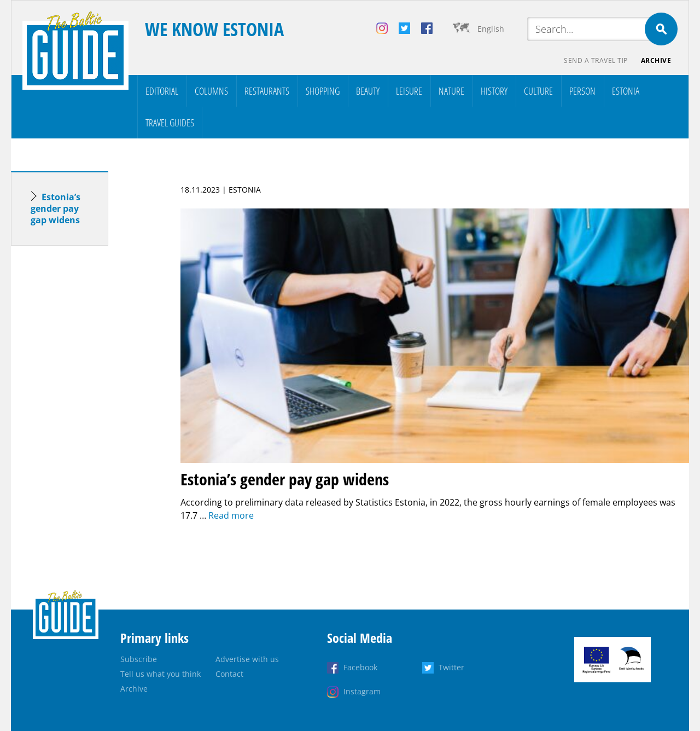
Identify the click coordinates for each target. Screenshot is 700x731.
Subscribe (139, 659)
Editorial (162, 91)
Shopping (323, 91)
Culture (538, 91)
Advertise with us (247, 659)
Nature (451, 91)
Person (582, 91)
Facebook (360, 667)
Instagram (362, 691)
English (491, 29)
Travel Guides (170, 123)
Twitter (451, 667)
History (494, 91)
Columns (211, 91)
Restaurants (267, 91)
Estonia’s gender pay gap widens (56, 208)
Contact (229, 674)
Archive (656, 60)
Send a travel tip (596, 60)
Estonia (626, 91)
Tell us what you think (161, 674)
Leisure (409, 91)
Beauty (368, 91)
